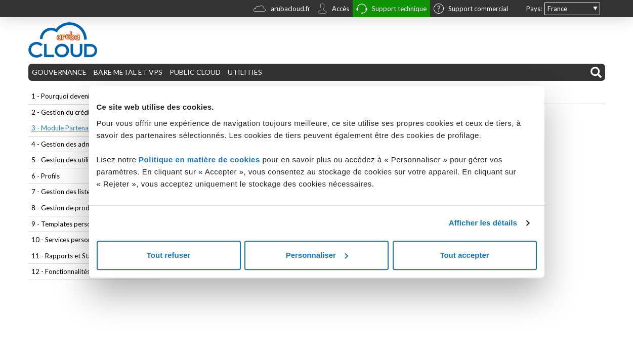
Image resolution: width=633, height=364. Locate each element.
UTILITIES (245, 72)
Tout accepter (464, 255)
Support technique (391, 10)
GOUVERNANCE (59, 72)
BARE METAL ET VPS (128, 72)
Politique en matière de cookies (200, 160)
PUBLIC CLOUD (195, 72)
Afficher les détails (483, 223)
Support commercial (471, 10)
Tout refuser (168, 255)
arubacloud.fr (282, 10)
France (557, 9)
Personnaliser (317, 255)
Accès (333, 10)
